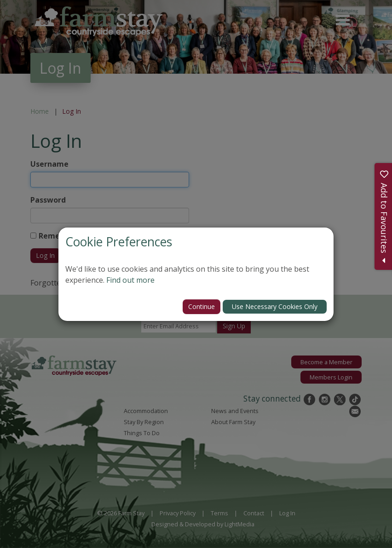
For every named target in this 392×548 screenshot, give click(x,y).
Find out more (130, 280)
